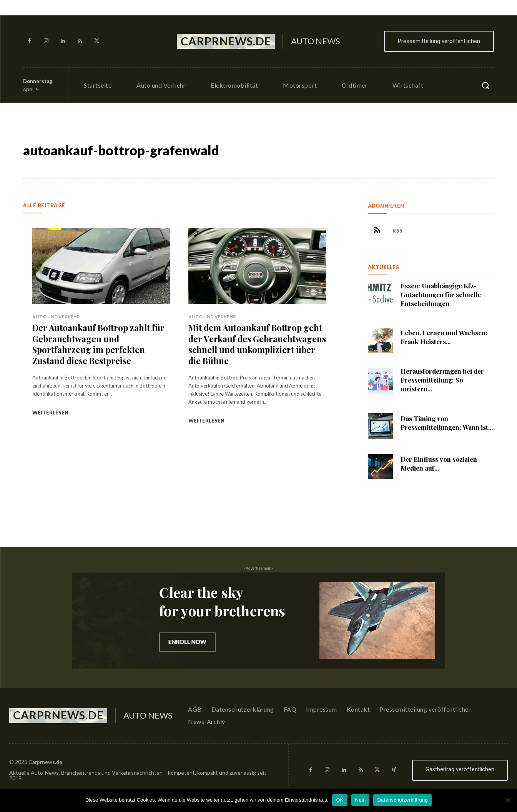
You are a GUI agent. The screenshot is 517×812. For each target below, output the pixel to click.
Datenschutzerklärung (402, 800)
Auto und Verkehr (56, 317)
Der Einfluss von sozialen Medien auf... (439, 463)
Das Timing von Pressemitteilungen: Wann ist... (447, 423)
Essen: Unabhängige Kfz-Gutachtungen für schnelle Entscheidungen (441, 295)
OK (340, 800)
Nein (361, 800)
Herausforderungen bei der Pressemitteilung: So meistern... (442, 380)
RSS (398, 231)
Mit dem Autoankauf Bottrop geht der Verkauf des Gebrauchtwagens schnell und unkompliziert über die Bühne (257, 344)
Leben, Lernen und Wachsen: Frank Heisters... (444, 337)
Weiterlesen (50, 413)
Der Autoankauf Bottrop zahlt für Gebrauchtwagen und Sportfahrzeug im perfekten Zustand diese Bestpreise (98, 344)
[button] (485, 85)
